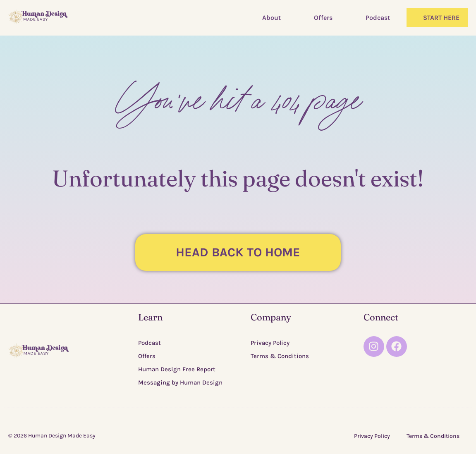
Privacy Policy (270, 343)
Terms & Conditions (280, 356)
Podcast (378, 18)
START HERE (441, 18)
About (271, 18)
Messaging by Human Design (180, 382)
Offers (323, 18)
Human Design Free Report (177, 369)
